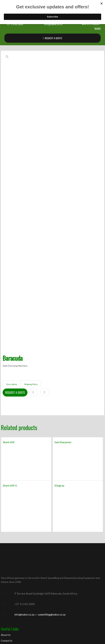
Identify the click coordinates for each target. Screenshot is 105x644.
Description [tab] (12, 312)
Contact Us (7, 569)
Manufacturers (8, 580)
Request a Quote (15, 321)
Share (33, 320)
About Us (6, 563)
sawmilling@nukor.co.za (52, 543)
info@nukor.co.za (24, 543)
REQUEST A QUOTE (53, 38)
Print (45, 320)
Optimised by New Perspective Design (60, 630)
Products (6, 574)
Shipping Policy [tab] (31, 312)
